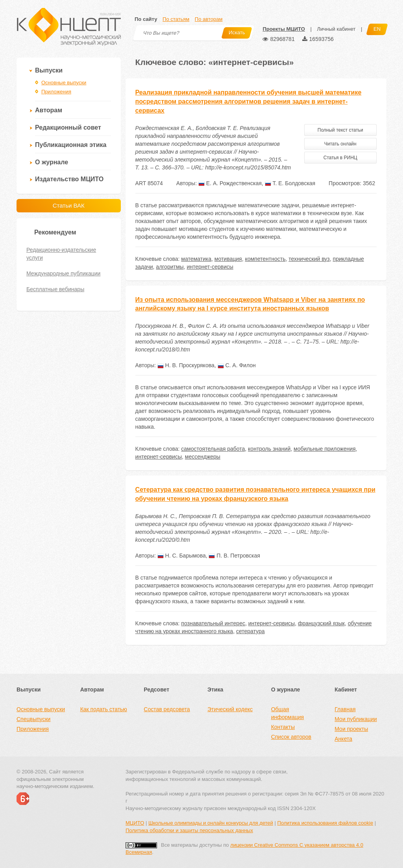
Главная (345, 709)
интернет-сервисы (210, 267)
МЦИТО (135, 823)
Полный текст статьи (340, 130)
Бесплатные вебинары (55, 289)
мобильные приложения (325, 449)
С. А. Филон (237, 365)
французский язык (321, 623)
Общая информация (287, 713)
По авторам (209, 19)
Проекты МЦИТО (284, 29)
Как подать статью (104, 709)
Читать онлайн (340, 144)
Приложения (56, 92)
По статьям (176, 19)
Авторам (49, 110)
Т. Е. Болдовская (290, 183)
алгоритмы (170, 267)
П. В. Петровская (234, 556)
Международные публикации (63, 273)
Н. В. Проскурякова (186, 365)
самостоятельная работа (213, 449)
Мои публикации (356, 719)
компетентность (265, 259)
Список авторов (291, 737)
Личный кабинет (336, 29)
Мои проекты (351, 729)
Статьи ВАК (69, 205)
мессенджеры (203, 457)
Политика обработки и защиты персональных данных (189, 830)
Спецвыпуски (33, 719)
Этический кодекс (230, 709)
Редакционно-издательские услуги (61, 254)
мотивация (228, 259)
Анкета (343, 739)
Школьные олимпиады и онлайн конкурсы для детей (211, 823)
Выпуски (49, 70)
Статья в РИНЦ (340, 158)
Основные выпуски (64, 83)
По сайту (146, 19)
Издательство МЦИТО (69, 179)
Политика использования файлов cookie (325, 823)
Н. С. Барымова (182, 556)
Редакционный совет (68, 127)
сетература (250, 631)
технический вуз (309, 259)
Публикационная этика (71, 145)
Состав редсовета (167, 709)
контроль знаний (269, 449)
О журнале (52, 162)
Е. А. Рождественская (230, 183)
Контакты (283, 727)
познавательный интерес (213, 623)
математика (196, 259)
